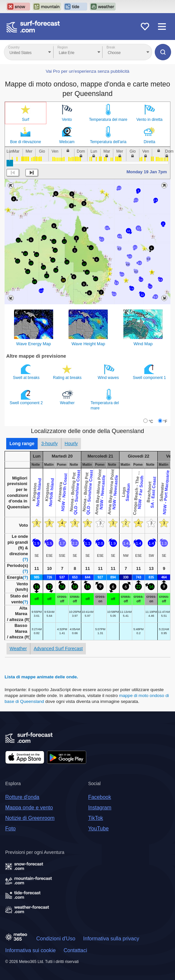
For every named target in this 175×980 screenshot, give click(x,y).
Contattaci (75, 950)
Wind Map (143, 344)
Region (63, 47)
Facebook (100, 797)
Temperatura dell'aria (108, 142)
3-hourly (49, 443)
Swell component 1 (150, 372)
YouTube (98, 829)
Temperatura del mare (108, 120)
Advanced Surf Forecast (58, 649)
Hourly (71, 443)
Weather (68, 397)
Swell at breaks (27, 372)
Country (14, 47)
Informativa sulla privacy (111, 939)
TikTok (96, 818)
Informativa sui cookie (31, 950)
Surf (25, 120)
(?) (25, 559)
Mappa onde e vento (29, 808)
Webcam (67, 142)
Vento (67, 120)
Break (111, 47)
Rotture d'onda (22, 797)
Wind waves (109, 372)
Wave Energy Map (34, 344)
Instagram (100, 808)
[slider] (10, 163)
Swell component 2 (27, 397)
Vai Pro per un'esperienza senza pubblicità (87, 71)
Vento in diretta (150, 120)
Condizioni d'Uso (56, 939)
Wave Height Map (88, 344)
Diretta (149, 142)
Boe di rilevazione (26, 142)
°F (165, 422)
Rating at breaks (68, 372)
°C (151, 422)
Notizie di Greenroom (30, 818)
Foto (10, 829)
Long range (22, 443)
